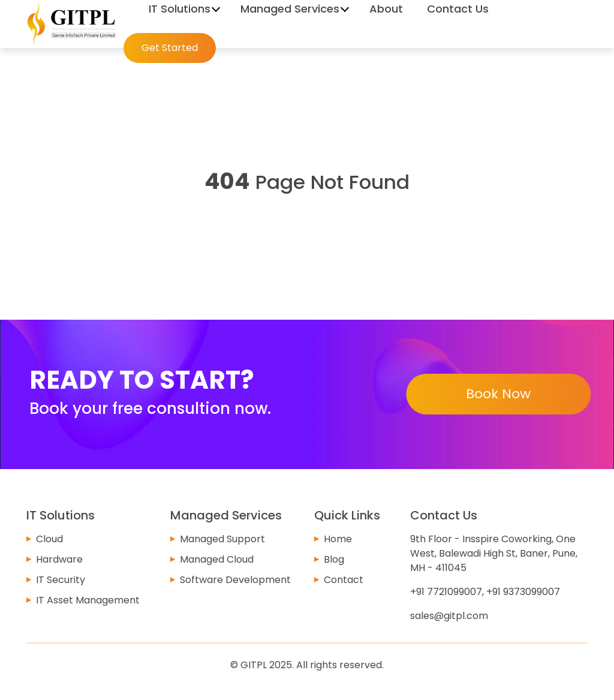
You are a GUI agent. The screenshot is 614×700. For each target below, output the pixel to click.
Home (338, 539)
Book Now (498, 394)
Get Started (170, 48)
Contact (344, 580)
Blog (334, 559)
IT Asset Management (88, 600)
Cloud (49, 539)
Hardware (59, 559)
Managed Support (222, 539)
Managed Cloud (217, 559)
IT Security (61, 580)
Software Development (235, 580)
